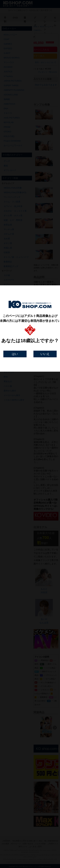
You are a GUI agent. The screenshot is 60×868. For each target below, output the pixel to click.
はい (15, 354)
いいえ (45, 354)
